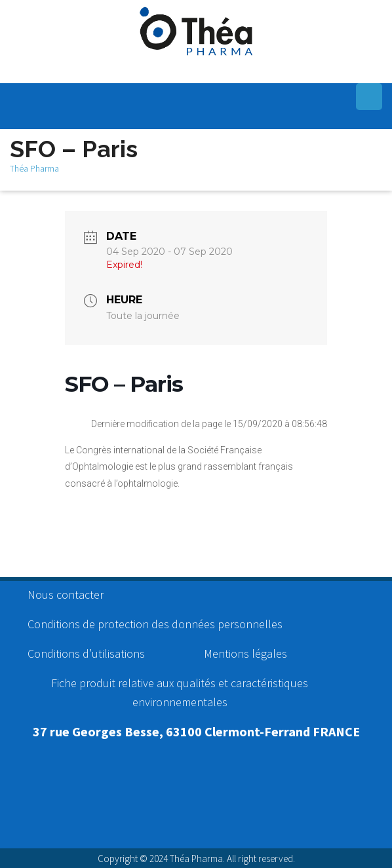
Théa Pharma (34, 168)
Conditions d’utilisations (86, 653)
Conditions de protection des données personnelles (155, 624)
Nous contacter (66, 594)
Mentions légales (245, 653)
